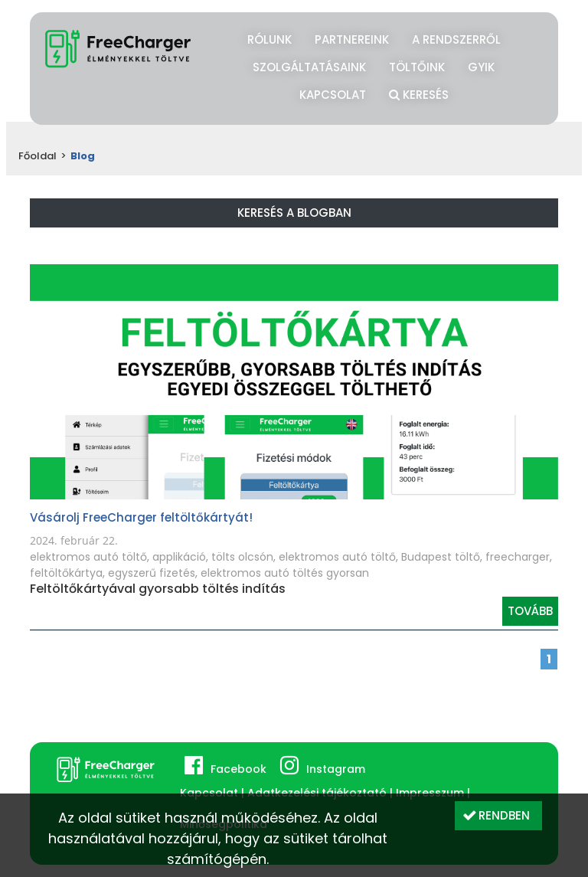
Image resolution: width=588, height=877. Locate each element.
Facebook (238, 769)
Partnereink (352, 39)
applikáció (179, 557)
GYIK (481, 67)
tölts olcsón (242, 557)
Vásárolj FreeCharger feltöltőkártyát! (141, 517)
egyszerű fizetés (152, 573)
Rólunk (269, 39)
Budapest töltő (441, 557)
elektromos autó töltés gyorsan (285, 573)
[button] (498, 816)
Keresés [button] (419, 93)
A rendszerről (456, 39)
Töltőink (417, 67)
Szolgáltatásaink (309, 67)
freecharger (518, 557)
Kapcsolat (333, 95)
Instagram (336, 769)
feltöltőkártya (66, 573)
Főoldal (38, 156)
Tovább (530, 611)
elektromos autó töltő (88, 557)
